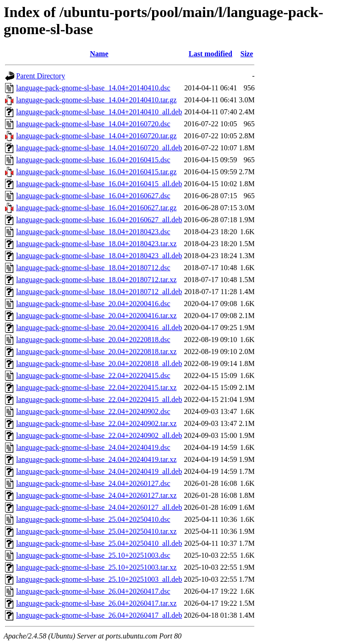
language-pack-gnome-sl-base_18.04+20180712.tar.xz (96, 280)
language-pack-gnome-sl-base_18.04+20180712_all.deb (99, 292)
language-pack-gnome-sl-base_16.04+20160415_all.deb (99, 184)
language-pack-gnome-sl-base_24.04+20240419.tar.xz (96, 459)
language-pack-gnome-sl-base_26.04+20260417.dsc (93, 591)
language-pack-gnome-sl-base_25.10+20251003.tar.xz (96, 567)
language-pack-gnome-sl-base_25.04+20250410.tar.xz (96, 531)
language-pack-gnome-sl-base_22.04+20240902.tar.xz (96, 423)
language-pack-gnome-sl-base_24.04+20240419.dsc (93, 447)
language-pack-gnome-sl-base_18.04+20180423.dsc (93, 232)
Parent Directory (41, 76)
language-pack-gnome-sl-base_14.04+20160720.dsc (93, 124)
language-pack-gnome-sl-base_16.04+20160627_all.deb (99, 220)
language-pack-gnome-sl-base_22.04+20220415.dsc (93, 375)
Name (99, 54)
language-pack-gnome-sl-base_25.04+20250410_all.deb (99, 543)
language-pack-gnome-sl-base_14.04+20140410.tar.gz (96, 100)
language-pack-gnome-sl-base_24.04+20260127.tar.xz (96, 495)
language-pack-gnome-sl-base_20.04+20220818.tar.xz (96, 352)
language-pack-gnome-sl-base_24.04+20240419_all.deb (99, 471)
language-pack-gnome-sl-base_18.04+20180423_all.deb (99, 256)
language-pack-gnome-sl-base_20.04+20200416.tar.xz (96, 316)
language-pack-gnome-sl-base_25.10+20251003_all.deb (99, 579)
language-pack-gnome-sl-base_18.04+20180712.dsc (93, 268)
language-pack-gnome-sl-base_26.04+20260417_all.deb (99, 615)
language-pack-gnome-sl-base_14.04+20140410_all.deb (99, 112)
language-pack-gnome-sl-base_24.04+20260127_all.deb (99, 507)
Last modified (210, 54)
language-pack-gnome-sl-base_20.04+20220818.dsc (93, 340)
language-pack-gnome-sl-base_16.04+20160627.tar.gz (96, 208)
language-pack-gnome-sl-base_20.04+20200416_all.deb (99, 328)
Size (247, 54)
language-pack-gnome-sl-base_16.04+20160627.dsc (93, 196)
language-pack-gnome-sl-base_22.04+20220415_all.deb (99, 399)
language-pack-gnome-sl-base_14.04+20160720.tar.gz (96, 136)
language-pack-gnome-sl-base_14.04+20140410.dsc (93, 88)
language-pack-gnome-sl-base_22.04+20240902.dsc (93, 411)
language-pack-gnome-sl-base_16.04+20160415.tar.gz (96, 172)
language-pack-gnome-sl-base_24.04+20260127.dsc (93, 483)
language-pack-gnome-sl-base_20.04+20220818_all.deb (99, 363)
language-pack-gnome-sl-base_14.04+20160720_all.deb (99, 148)
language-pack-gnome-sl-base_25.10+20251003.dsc (93, 555)
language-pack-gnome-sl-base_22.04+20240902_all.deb (99, 435)
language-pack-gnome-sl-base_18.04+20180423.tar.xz (96, 244)
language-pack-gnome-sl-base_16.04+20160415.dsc (93, 160)
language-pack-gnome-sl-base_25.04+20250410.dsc (93, 519)
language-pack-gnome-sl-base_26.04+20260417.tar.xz (96, 603)
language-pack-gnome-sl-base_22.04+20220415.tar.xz (96, 387)
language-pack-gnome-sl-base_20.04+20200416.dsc (93, 304)
